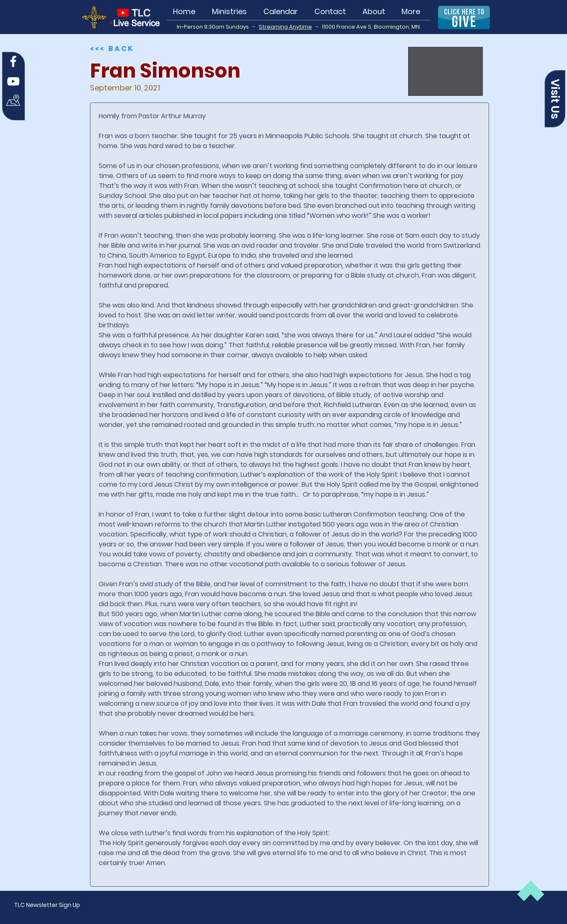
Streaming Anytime (285, 27)
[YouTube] (13, 81)
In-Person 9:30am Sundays (215, 27)
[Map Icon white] (13, 101)
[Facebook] (13, 61)
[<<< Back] (114, 49)
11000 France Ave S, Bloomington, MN (371, 27)
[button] (555, 99)
